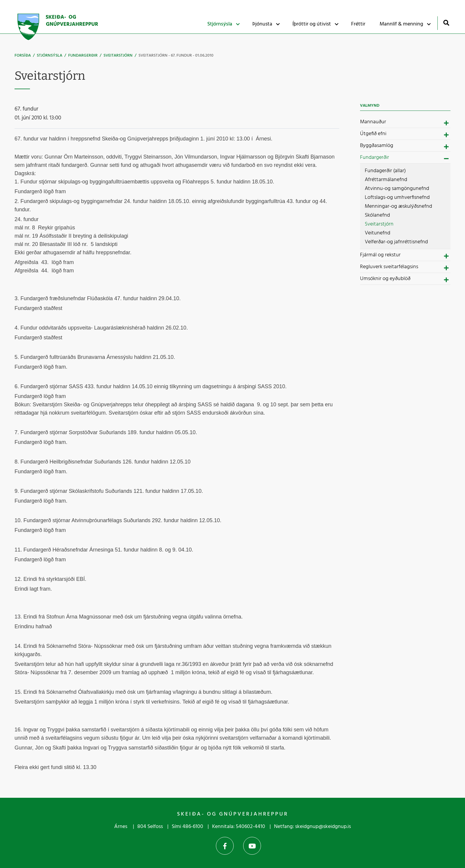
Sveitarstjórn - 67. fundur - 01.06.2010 (176, 56)
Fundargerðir (83, 56)
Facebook (225, 846)
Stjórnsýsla (50, 56)
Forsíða (23, 56)
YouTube (252, 846)
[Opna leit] (446, 23)
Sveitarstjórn (118, 56)
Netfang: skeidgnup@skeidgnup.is (312, 827)
